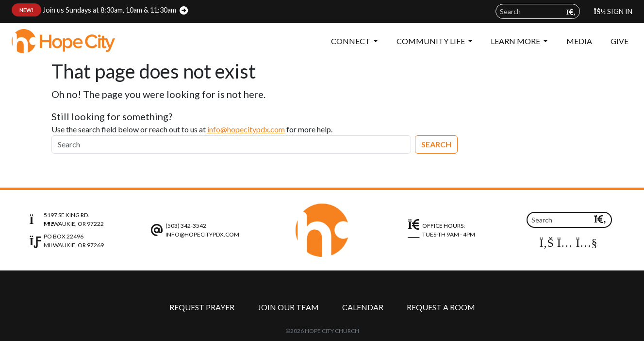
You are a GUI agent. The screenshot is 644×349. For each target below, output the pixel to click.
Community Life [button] (431, 41)
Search (436, 144)
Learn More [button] (516, 41)
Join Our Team (288, 307)
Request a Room (441, 307)
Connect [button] (351, 41)
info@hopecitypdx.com (246, 129)
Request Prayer (202, 307)
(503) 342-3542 (186, 226)
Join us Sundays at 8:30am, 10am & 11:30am (94, 10)
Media (579, 41)
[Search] (231, 144)
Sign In (613, 11)
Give (619, 41)
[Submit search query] (571, 12)
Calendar (363, 307)
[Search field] (538, 11)
